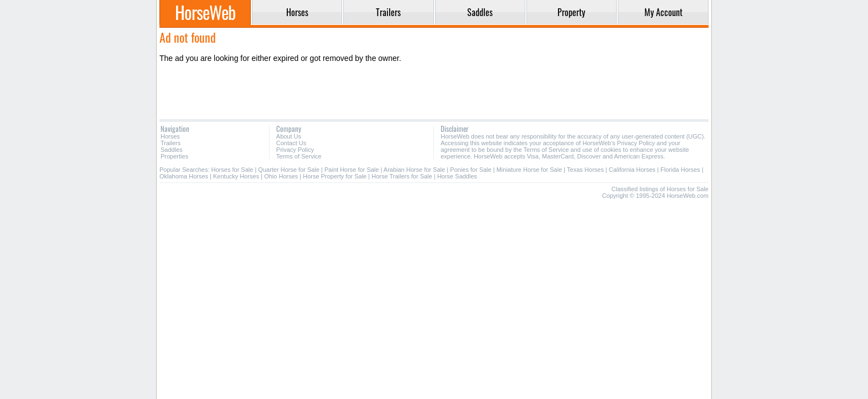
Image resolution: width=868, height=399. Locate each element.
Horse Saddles (457, 176)
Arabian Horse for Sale (414, 170)
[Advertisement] (434, 91)
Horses (170, 136)
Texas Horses (585, 170)
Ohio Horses (281, 176)
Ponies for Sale (471, 170)
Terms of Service (299, 156)
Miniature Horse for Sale (529, 170)
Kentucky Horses (236, 176)
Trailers (170, 143)
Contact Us (291, 143)
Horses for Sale (232, 170)
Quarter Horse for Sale (289, 170)
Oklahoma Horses (184, 176)
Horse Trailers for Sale (402, 176)
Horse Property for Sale (335, 176)
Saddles (172, 150)
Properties (174, 156)
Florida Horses (680, 170)
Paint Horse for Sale (352, 170)
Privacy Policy (295, 150)
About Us (289, 136)
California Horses (632, 170)
